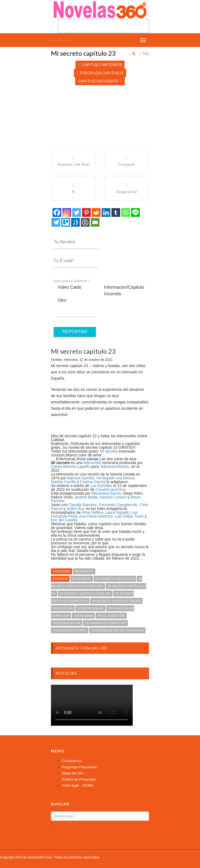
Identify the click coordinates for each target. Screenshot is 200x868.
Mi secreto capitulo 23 (115, 579)
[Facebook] (57, 212)
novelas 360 (63, 608)
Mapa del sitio (73, 773)
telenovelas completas (105, 623)
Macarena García (106, 493)
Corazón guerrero (110, 489)
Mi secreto (109, 451)
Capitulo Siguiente (100, 81)
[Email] (95, 222)
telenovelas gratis (70, 630)
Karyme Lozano (113, 497)
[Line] (135, 212)
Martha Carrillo (63, 482)
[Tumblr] (116, 212)
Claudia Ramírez (83, 505)
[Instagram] (67, 212)
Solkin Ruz (76, 509)
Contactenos (72, 761)
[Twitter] (77, 212)
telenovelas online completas (117, 630)
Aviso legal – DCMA (78, 785)
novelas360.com (111, 616)
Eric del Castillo (64, 520)
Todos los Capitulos (100, 73)
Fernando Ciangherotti (118, 505)
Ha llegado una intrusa (116, 478)
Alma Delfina (92, 512)
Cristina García (93, 482)
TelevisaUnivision (115, 467)
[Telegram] (56, 222)
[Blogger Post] (85, 222)
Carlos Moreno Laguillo (71, 467)
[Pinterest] (86, 212)
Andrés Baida (86, 497)
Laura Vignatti (117, 512)
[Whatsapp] (126, 212)
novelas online (90, 608)
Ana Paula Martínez (96, 516)
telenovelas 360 (67, 623)
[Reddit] (96, 212)
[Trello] (66, 222)
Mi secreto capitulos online (116, 601)
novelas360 (83, 616)
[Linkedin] (106, 212)
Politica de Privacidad (79, 779)
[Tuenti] (75, 222)
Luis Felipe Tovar (129, 516)
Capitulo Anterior (100, 65)
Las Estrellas (101, 486)
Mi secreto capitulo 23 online (85, 594)
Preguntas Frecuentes (79, 767)
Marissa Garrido (81, 478)
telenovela (92, 463)
